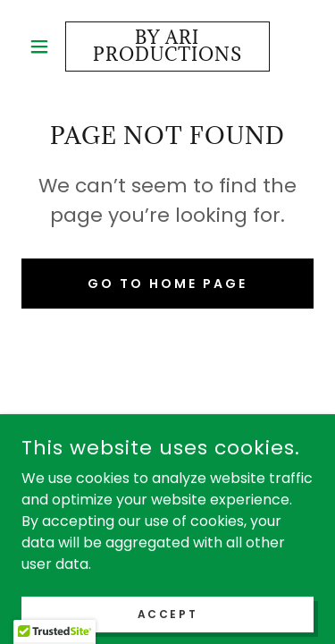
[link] (167, 47)
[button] (43, 47)
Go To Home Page (167, 284)
